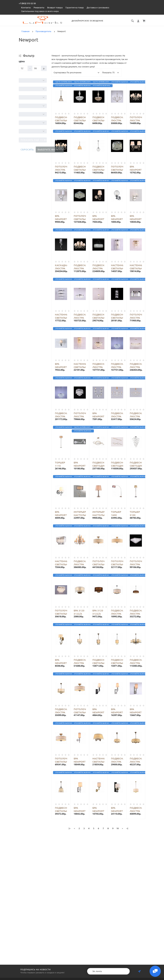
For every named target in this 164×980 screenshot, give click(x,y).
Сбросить (27, 150)
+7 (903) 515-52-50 (27, 3)
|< (70, 828)
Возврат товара (55, 8)
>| (127, 828)
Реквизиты (39, 8)
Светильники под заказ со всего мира (40, 11)
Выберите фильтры (51, 150)
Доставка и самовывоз (98, 8)
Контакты (26, 8)
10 (118, 828)
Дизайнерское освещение (87, 21)
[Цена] (23, 68)
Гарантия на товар (75, 8)
